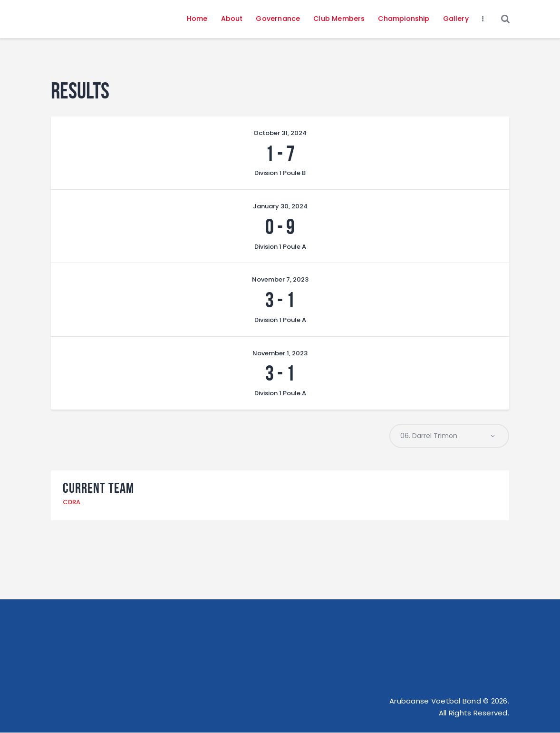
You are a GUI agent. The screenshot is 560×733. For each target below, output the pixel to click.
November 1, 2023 (280, 353)
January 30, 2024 (280, 206)
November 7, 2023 (280, 279)
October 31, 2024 (280, 133)
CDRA (72, 502)
